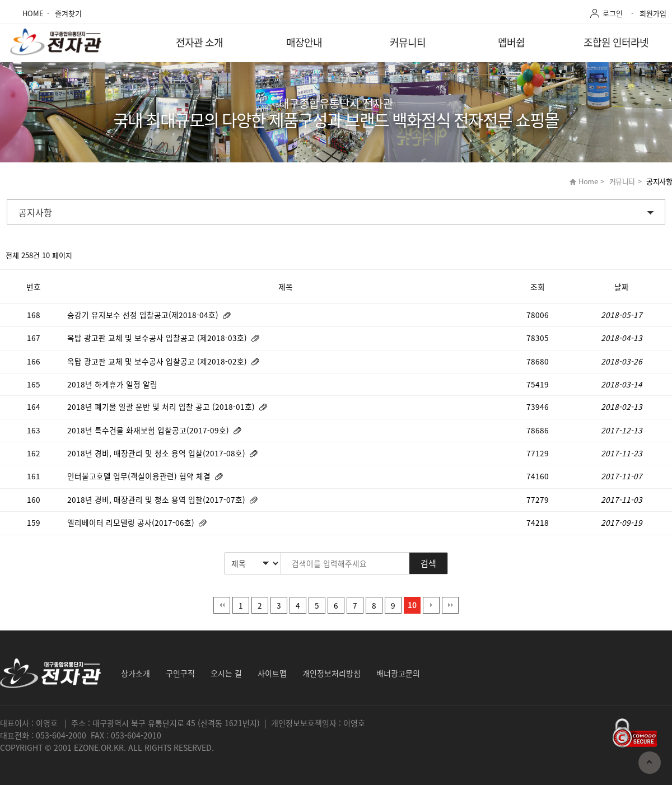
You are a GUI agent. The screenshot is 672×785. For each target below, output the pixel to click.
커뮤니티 (408, 42)
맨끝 (450, 605)
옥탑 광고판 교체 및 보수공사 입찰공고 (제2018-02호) (158, 361)
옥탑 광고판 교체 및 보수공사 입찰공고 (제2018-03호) (158, 338)
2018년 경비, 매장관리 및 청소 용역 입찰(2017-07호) (157, 499)
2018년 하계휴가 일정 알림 (113, 384)
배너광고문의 (398, 673)
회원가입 (653, 13)
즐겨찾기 (68, 13)
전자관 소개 (199, 42)
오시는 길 (226, 673)
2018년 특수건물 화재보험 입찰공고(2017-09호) (149, 430)
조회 (538, 287)
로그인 (613, 13)
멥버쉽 (511, 42)
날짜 (622, 287)
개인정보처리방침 (332, 673)
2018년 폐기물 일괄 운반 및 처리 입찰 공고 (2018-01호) (162, 406)
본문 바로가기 (0, 0)
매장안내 (304, 42)
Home (588, 181)
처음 (222, 605)
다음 (431, 605)
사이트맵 (272, 673)
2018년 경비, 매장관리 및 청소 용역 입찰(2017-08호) (157, 453)
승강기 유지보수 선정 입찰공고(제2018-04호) (144, 315)
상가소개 (136, 673)
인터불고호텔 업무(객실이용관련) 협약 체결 (140, 476)
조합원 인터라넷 (616, 42)
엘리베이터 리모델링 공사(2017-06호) (132, 522)
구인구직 (180, 673)
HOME (33, 13)
